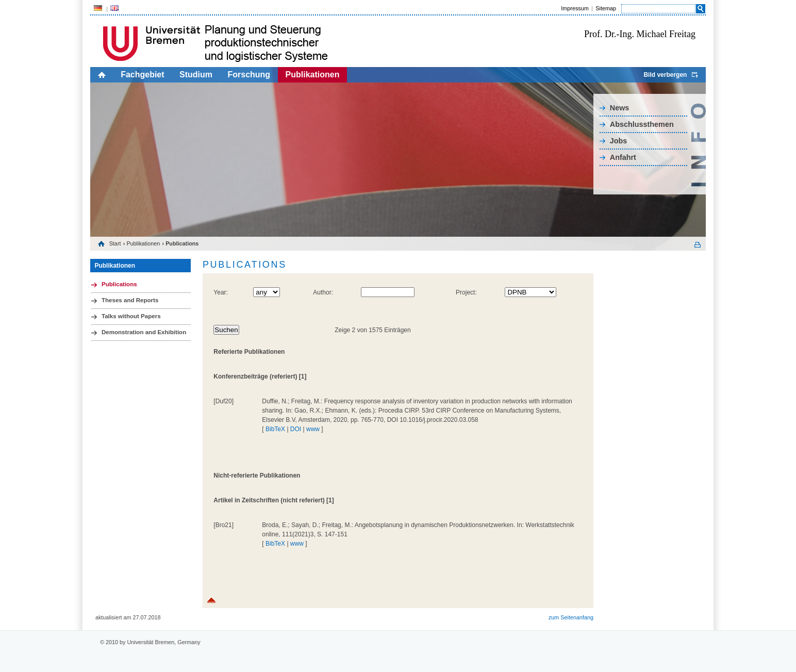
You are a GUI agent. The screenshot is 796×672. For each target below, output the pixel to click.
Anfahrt (623, 157)
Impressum (575, 8)
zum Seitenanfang (571, 617)
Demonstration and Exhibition (144, 332)
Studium (196, 75)
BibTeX (275, 429)
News (620, 108)
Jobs (619, 141)
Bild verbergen (665, 75)
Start (115, 243)
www (313, 429)
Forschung (249, 75)
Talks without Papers (131, 316)
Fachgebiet (142, 75)
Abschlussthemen (642, 124)
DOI (296, 429)
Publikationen (313, 75)
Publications (119, 284)
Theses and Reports (130, 300)
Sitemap (606, 8)
